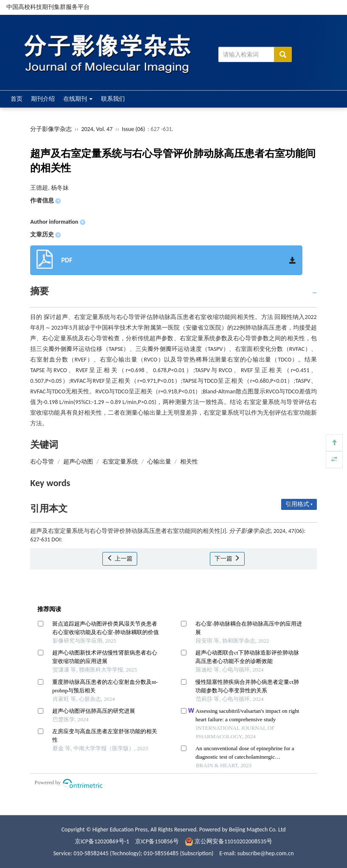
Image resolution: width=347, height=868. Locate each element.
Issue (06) (134, 129)
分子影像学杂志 (51, 129)
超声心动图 (78, 462)
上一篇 (120, 559)
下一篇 (227, 559)
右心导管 (42, 462)
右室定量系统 (120, 462)
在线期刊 (78, 99)
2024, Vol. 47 (97, 129)
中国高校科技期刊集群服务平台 (48, 7)
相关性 (189, 462)
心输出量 (159, 462)
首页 (17, 99)
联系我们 (113, 99)
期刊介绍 (43, 99)
